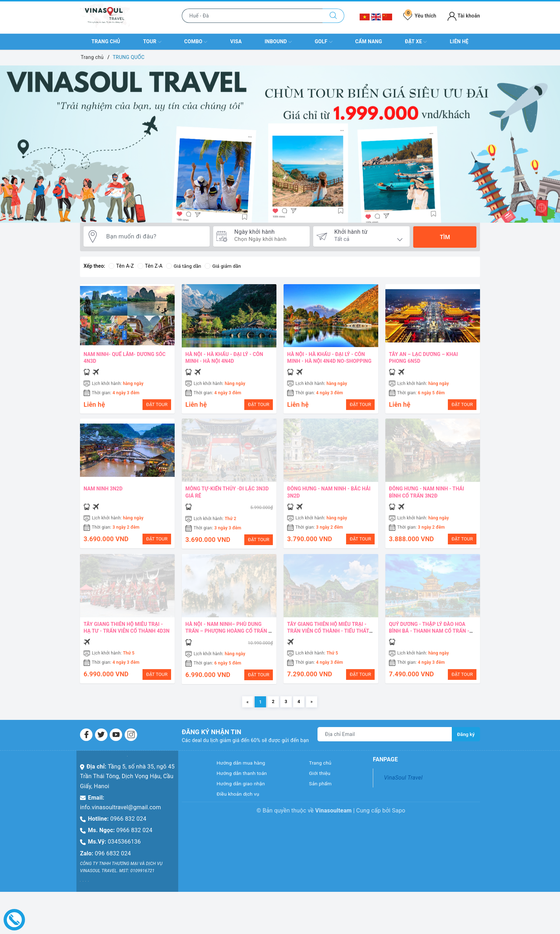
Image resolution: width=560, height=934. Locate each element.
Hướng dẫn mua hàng (245, 772)
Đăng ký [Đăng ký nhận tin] (466, 742)
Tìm (445, 237)
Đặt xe (416, 42)
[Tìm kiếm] (333, 16)
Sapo (399, 823)
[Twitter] (101, 743)
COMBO (196, 42)
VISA (236, 41)
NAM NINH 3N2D (103, 491)
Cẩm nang (369, 41)
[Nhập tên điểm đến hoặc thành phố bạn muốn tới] (252, 16)
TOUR (152, 42)
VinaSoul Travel (403, 785)
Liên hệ (459, 41)
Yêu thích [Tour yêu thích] (420, 16)
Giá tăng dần (184, 266)
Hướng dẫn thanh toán (246, 783)
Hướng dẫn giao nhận (245, 794)
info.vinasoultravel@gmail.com (121, 815)
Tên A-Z (121, 266)
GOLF (323, 42)
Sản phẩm (322, 794)
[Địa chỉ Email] (385, 742)
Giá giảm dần (225, 266)
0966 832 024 (128, 827)
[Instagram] (131, 743)
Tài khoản (464, 16)
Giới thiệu (321, 783)
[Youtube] (116, 743)
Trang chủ (106, 41)
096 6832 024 (113, 861)
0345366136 (124, 849)
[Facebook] (86, 743)
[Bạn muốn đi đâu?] (155, 237)
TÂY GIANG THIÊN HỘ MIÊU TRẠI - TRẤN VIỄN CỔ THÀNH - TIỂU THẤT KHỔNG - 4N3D (328, 635)
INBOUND (278, 42)
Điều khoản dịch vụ (242, 806)
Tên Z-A (150, 266)
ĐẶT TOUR (157, 404)
